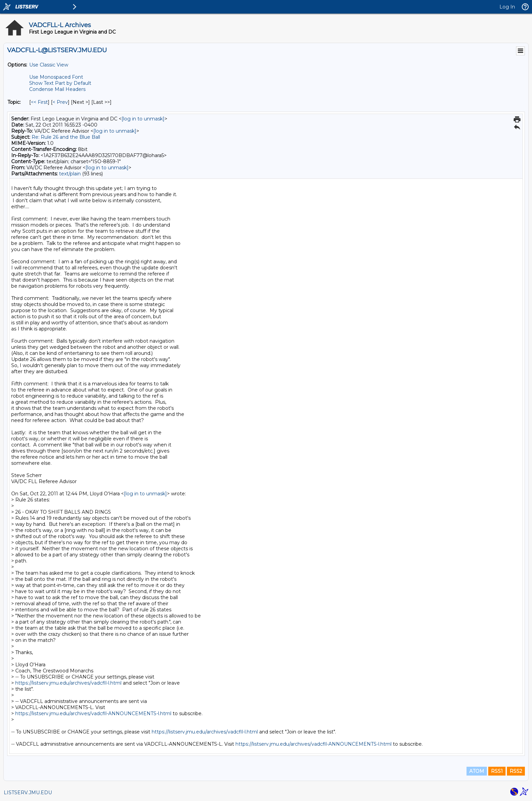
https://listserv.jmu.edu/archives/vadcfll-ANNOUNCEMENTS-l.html (93, 713)
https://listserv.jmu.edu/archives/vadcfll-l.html (68, 683)
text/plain (70, 174)
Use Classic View (49, 65)
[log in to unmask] (143, 119)
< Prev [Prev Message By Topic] (60, 102)
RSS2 (516, 771)
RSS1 (497, 771)
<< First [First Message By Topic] (39, 102)
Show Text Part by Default (60, 83)
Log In (507, 7)
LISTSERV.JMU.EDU (28, 793)
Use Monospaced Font (56, 77)
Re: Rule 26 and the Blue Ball (66, 137)
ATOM (477, 771)
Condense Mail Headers (57, 89)
